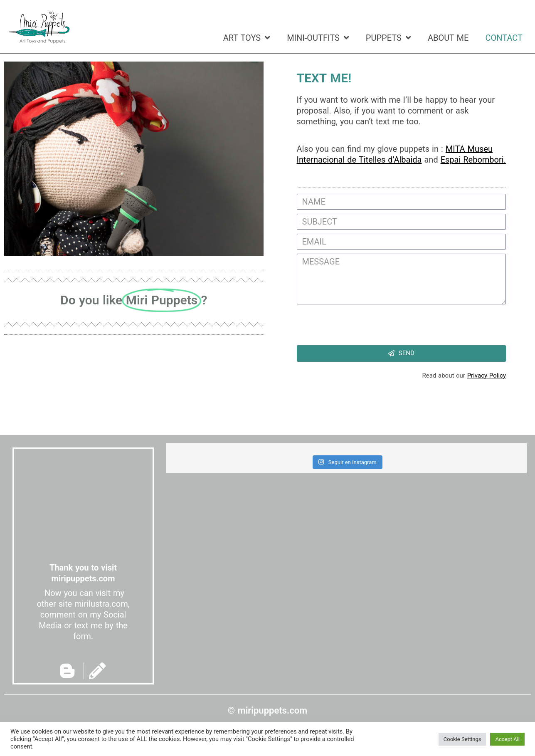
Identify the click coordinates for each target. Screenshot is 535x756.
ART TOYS (247, 38)
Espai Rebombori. (473, 160)
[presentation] (360, 325)
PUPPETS (388, 38)
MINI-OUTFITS (318, 38)
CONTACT (504, 38)
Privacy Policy (487, 376)
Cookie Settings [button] (462, 739)
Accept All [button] (507, 739)
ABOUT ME (448, 38)
